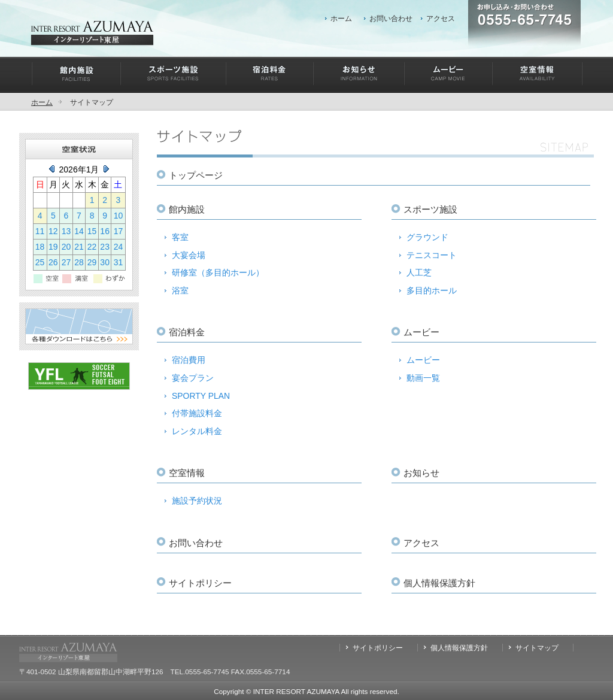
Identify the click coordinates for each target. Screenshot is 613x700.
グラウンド (427, 237)
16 (105, 231)
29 (92, 262)
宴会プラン (193, 378)
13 (66, 231)
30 (105, 262)
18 (40, 247)
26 (53, 262)
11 (40, 231)
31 (119, 262)
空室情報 (187, 473)
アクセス (441, 18)
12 (53, 231)
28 (79, 262)
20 (66, 247)
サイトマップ (537, 648)
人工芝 (419, 272)
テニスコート (432, 255)
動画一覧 (423, 378)
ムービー (423, 360)
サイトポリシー (200, 583)
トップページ (196, 175)
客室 (180, 237)
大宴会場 (189, 255)
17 (119, 231)
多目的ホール (432, 290)
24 (119, 247)
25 (40, 262)
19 (53, 247)
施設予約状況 (197, 501)
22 (92, 247)
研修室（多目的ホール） (218, 272)
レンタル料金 (197, 431)
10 (119, 216)
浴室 (180, 290)
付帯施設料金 (197, 413)
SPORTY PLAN (201, 396)
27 (66, 262)
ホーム (341, 18)
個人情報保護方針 (439, 583)
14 (79, 231)
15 (92, 231)
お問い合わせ (391, 18)
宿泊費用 (189, 360)
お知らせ (421, 473)
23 (105, 247)
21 (79, 247)
